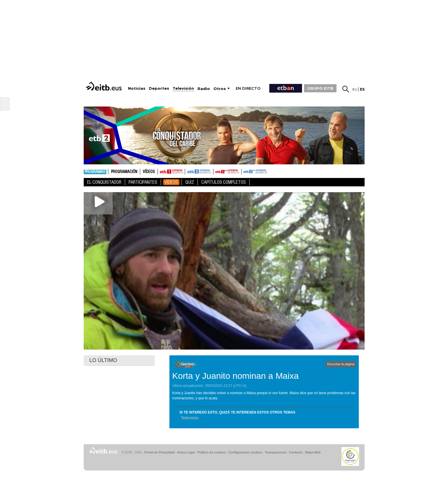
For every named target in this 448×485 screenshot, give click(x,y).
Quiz (190, 182)
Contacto (296, 452)
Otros (220, 89)
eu (355, 89)
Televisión (190, 418)
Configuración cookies (245, 452)
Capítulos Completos (224, 182)
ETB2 (199, 172)
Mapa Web (313, 452)
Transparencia (276, 452)
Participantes (143, 182)
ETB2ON (244, 171)
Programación (124, 172)
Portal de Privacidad (160, 452)
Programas (95, 172)
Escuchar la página (341, 364)
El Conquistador (104, 182)
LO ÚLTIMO (103, 360)
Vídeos (149, 172)
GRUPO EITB (320, 88)
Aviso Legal (186, 452)
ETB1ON (216, 171)
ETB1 (171, 172)
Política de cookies (212, 452)
